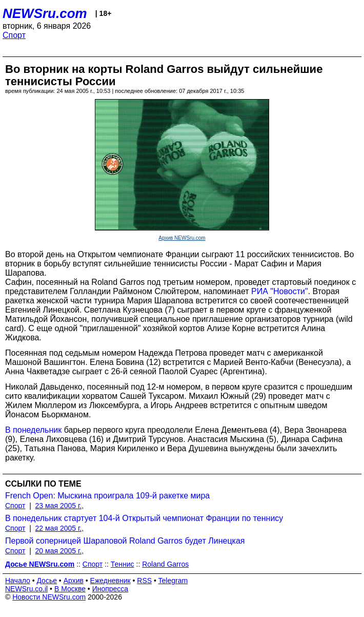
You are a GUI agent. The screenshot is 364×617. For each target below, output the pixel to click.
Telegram (173, 581)
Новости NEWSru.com (49, 597)
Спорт (14, 35)
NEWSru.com (45, 13)
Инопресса (110, 589)
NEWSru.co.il (26, 589)
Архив (74, 581)
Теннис (123, 564)
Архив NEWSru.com (182, 238)
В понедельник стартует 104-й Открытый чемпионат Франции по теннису (144, 518)
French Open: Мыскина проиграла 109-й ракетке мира (107, 496)
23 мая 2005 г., (60, 506)
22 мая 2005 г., (60, 528)
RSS (144, 581)
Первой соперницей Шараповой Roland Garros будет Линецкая (125, 541)
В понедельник (33, 430)
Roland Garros (165, 564)
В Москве (70, 589)
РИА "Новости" (280, 291)
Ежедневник (110, 581)
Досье (47, 581)
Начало (18, 581)
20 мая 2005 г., (60, 551)
